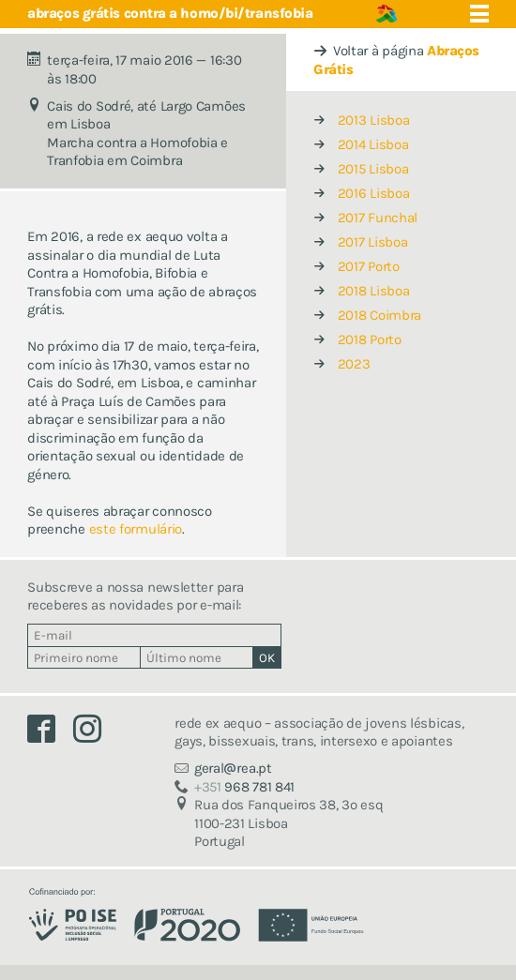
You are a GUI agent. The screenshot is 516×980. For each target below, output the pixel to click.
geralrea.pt (233, 768)
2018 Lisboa (374, 291)
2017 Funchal (378, 218)
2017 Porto (369, 266)
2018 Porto (370, 339)
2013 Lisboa (374, 120)
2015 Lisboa (373, 169)
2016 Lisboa (374, 193)
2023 (354, 364)
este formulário (136, 529)
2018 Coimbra (379, 315)
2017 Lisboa (373, 242)
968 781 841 (244, 787)
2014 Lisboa (373, 144)
